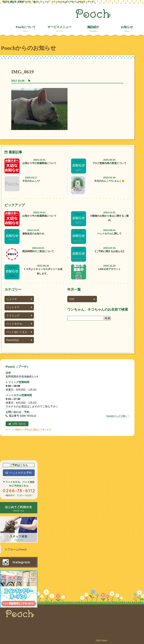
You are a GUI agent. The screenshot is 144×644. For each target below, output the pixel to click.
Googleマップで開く (118, 416)
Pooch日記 (19, 340)
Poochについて (26, 29)
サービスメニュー (59, 29)
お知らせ (127, 29)
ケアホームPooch (16, 549)
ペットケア (19, 307)
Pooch (93, 13)
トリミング (19, 315)
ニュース (19, 299)
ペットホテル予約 (21, 473)
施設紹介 (93, 29)
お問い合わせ (19, 424)
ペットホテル (19, 324)
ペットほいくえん (19, 332)
